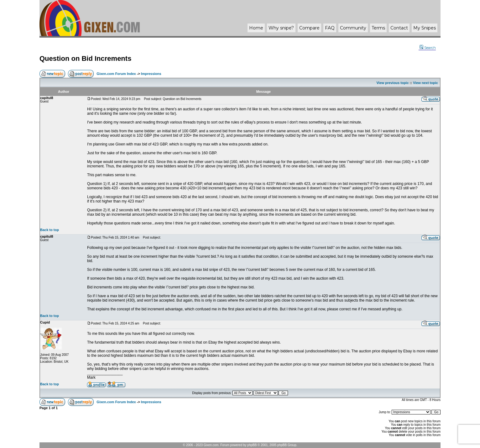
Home (256, 28)
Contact (399, 28)
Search (428, 48)
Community (353, 28)
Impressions (151, 74)
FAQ (330, 28)
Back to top (50, 230)
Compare (309, 28)
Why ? (281, 28)
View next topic (425, 83)
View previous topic (392, 83)
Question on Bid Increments (85, 58)
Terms (378, 28)
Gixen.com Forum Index (116, 74)
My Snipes (425, 28)
